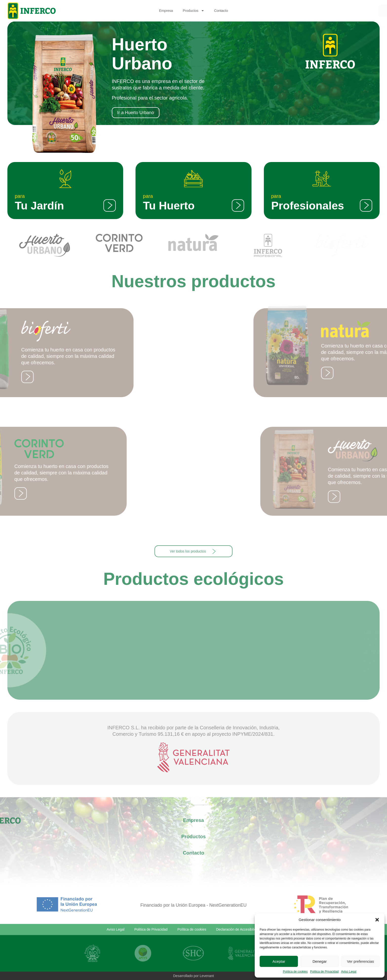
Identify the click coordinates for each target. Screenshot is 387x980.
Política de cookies (295, 972)
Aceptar (279, 961)
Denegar (320, 961)
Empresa (166, 11)
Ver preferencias (360, 961)
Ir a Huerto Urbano (136, 113)
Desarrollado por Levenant (194, 976)
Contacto (221, 11)
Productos (193, 11)
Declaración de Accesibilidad (238, 929)
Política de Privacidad (324, 972)
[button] (377, 920)
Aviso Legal (349, 972)
